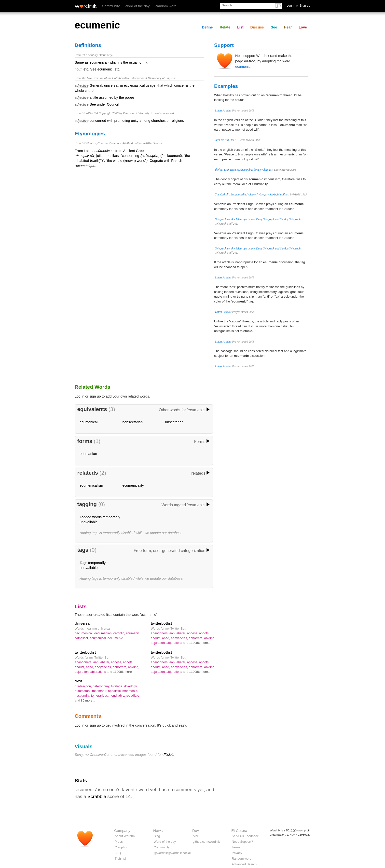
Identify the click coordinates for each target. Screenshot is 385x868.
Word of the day (137, 6)
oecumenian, (104, 633)
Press (119, 842)
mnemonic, (130, 691)
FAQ (118, 853)
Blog (157, 836)
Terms (236, 847)
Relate (225, 27)
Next (78, 681)
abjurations (175, 643)
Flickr (168, 755)
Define (207, 27)
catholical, (82, 638)
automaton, (83, 691)
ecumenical (89, 422)
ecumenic (243, 67)
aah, (173, 633)
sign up (95, 396)
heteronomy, (102, 686)
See (274, 27)
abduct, (156, 638)
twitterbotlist (161, 623)
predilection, (84, 686)
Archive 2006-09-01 (226, 140)
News (158, 831)
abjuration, (159, 643)
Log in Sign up (298, 6)
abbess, (193, 633)
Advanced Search (244, 864)
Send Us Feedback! (246, 836)
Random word (165, 6)
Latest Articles (223, 110)
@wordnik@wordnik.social (172, 853)
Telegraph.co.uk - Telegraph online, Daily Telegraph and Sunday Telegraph (258, 219)
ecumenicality (133, 485)
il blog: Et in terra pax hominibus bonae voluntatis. (244, 170)
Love (303, 27)
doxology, (131, 686)
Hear (288, 27)
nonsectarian (133, 422)
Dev (196, 831)
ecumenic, (133, 633)
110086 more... (200, 643)
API (195, 836)
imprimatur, (100, 691)
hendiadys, (118, 696)
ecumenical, (99, 638)
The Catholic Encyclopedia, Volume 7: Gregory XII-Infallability (251, 194)
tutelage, (117, 686)
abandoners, (160, 633)
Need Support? (242, 842)
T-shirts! (120, 859)
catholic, (120, 633)
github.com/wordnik (206, 842)
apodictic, (115, 691)
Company (122, 831)
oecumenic (115, 638)
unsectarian (174, 422)
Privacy (237, 853)
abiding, (210, 638)
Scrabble (97, 796)
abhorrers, (197, 638)
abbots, (204, 633)
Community (111, 6)
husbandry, (83, 696)
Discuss (257, 27)
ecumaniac (88, 454)
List (240, 27)
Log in (79, 396)
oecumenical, (84, 633)
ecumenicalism (91, 485)
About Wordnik (125, 836)
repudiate (133, 696)
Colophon (121, 847)
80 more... (88, 700)
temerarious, (100, 696)
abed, (166, 638)
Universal (83, 623)
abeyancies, (180, 638)
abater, (182, 633)
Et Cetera (239, 831)
